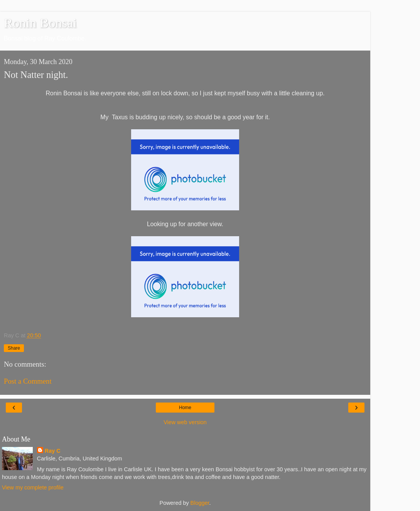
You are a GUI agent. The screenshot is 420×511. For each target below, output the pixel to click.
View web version (185, 422)
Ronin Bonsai (40, 23)
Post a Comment (28, 381)
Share (14, 348)
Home (185, 408)
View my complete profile (33, 487)
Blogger (200, 503)
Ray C (53, 451)
